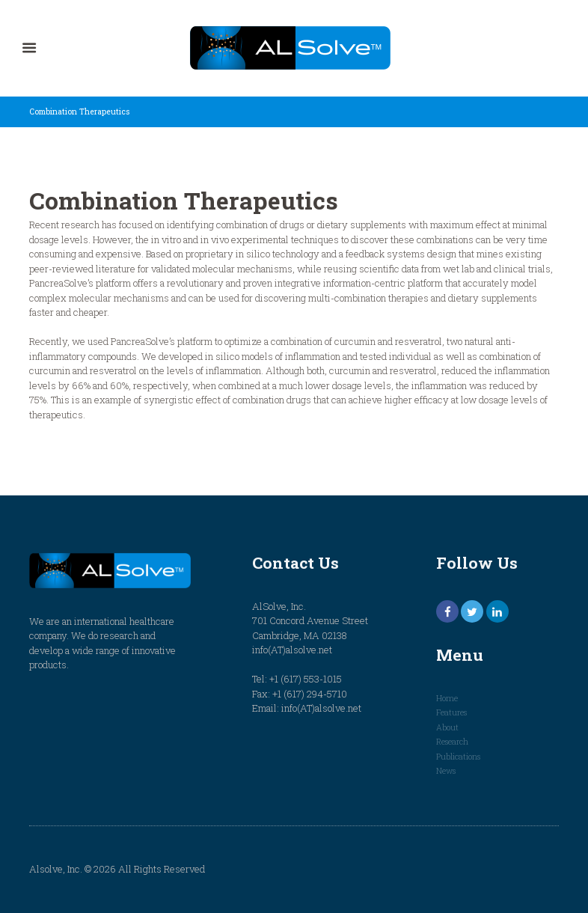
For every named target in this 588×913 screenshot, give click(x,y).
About (447, 727)
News (446, 771)
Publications (458, 757)
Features (451, 712)
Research (452, 742)
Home (447, 698)
